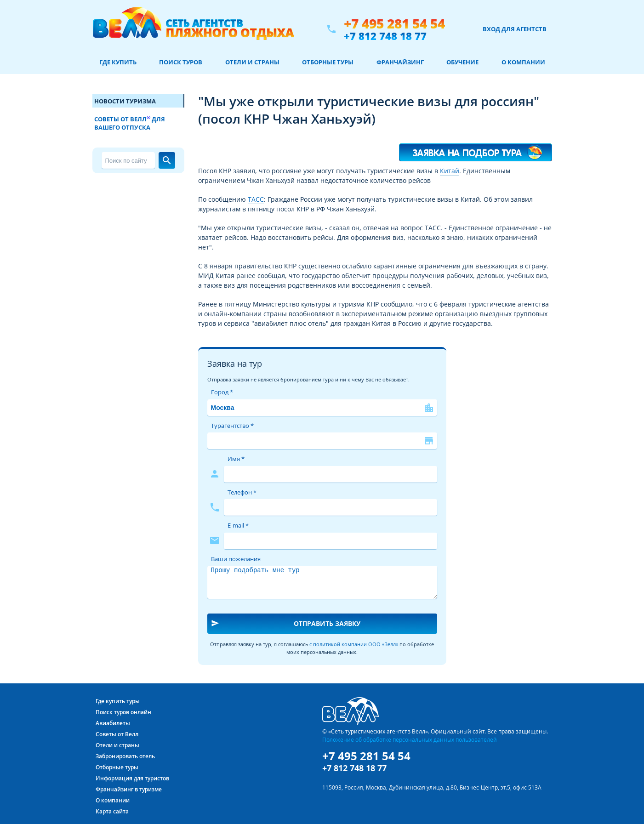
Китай (450, 171)
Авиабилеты (113, 723)
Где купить (118, 62)
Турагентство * (232, 426)
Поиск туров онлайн (123, 712)
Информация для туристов (132, 778)
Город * (222, 392)
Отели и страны (252, 62)
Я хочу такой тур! (475, 148)
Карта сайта (112, 811)
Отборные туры (328, 62)
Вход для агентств (515, 29)
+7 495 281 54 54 (394, 24)
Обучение (462, 62)
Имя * (236, 459)
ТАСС (256, 199)
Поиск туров (181, 62)
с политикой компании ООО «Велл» (354, 644)
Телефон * (242, 492)
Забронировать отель (125, 756)
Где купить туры (118, 701)
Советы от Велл (117, 734)
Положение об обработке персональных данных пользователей (410, 739)
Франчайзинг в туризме (129, 789)
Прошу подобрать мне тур (322, 582)
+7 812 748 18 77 (385, 36)
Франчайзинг (400, 62)
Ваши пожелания (236, 559)
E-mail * (238, 525)
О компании (523, 62)
